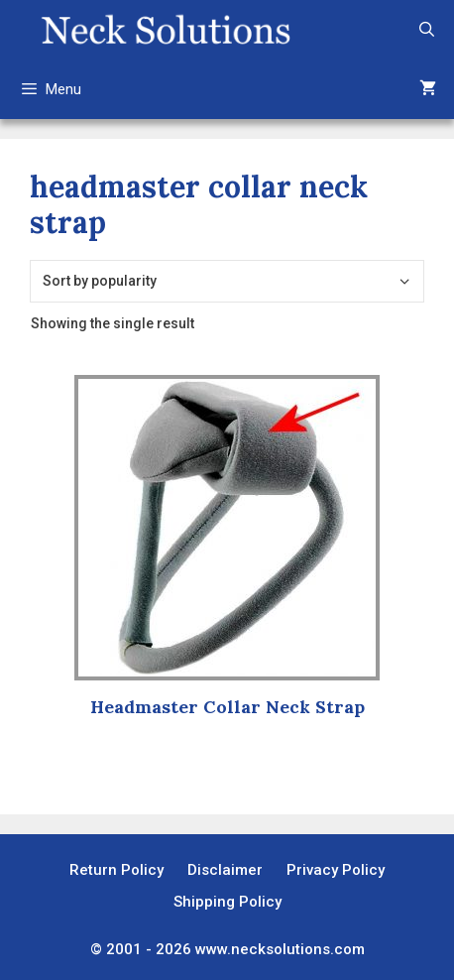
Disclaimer (225, 870)
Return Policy (116, 870)
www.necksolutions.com (280, 949)
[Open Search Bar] (427, 30)
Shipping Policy (227, 902)
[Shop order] (227, 281)
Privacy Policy (336, 870)
